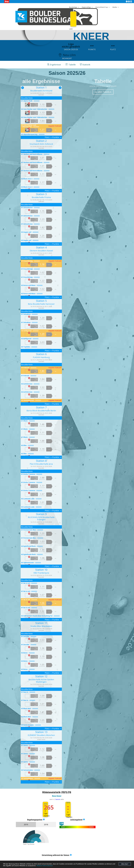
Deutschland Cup (102, 7)
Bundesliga (73, 7)
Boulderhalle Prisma (41, 197)
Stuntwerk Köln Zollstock (41, 144)
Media (115, 7)
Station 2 (41, 141)
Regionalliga (86, 7)
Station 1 (41, 87)
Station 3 (41, 194)
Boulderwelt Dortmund (41, 91)
